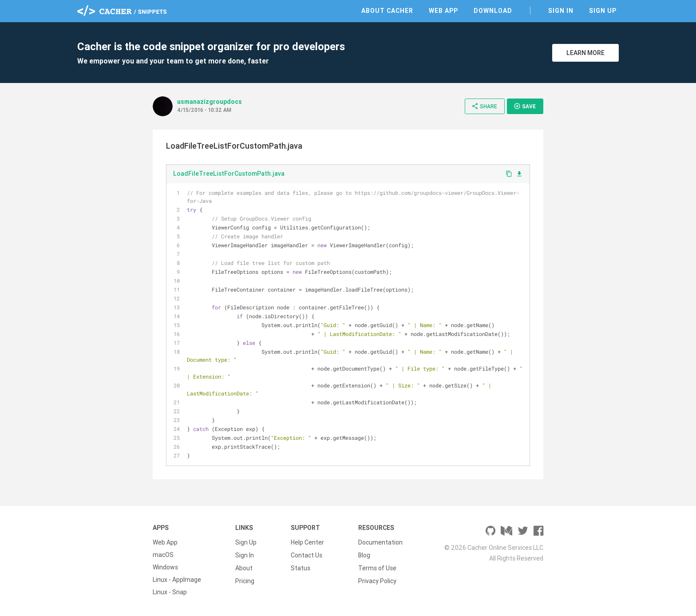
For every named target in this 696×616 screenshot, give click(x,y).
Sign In (561, 11)
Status (301, 567)
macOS (163, 555)
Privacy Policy (377, 580)
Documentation (380, 542)
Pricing (245, 580)
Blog (364, 555)
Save (525, 106)
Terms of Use (377, 567)
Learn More (585, 53)
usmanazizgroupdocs (210, 102)
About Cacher (387, 11)
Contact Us (306, 555)
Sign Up (603, 11)
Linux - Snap (170, 592)
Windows (165, 567)
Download (493, 11)
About (244, 567)
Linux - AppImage (177, 580)
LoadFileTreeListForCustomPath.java (229, 174)
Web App (443, 11)
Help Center (307, 542)
